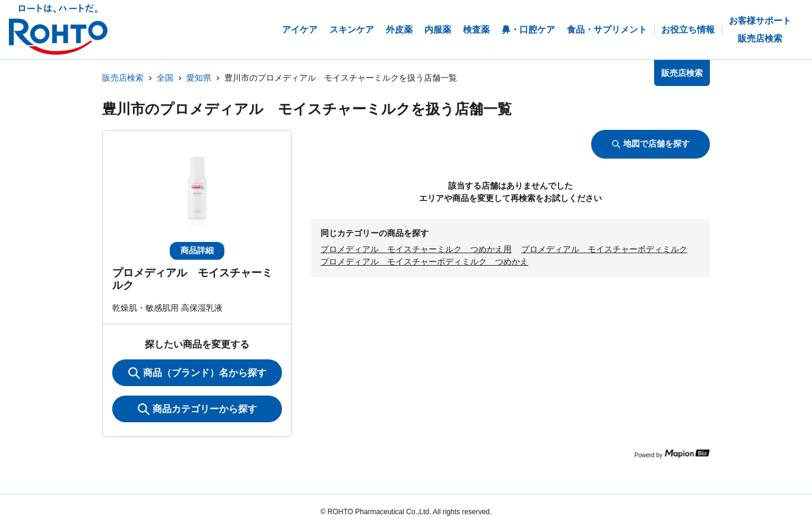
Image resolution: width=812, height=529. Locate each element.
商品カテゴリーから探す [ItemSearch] (197, 409)
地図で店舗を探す (651, 144)
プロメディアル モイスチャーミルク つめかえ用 (416, 249)
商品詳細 (197, 250)
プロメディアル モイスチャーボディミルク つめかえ (424, 262)
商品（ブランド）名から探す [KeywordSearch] (197, 373)
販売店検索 (123, 78)
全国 (165, 78)
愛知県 (199, 78)
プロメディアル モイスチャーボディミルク (604, 249)
